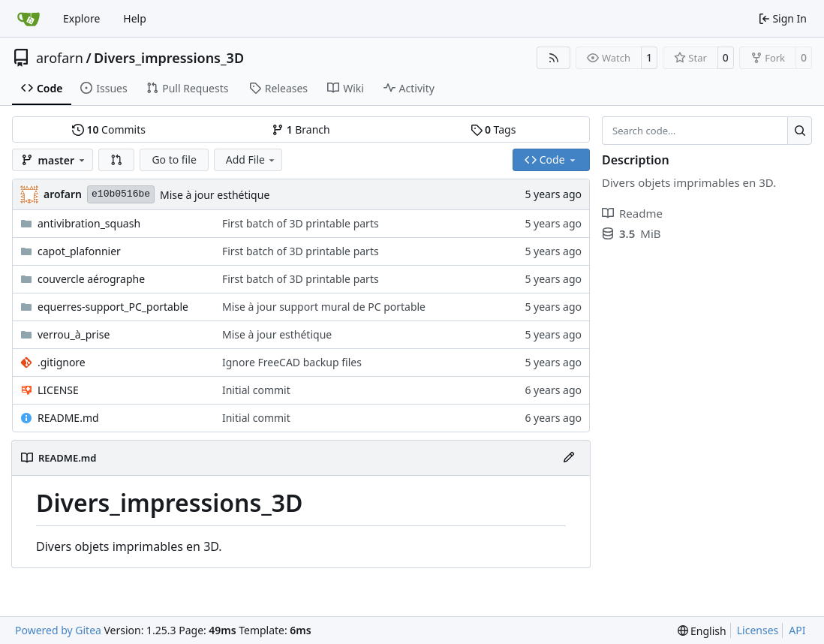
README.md (68, 418)
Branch (301, 129)
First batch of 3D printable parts (301, 223)
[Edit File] (569, 458)
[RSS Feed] (554, 58)
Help (135, 18)
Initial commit (256, 390)
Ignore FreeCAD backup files (292, 362)
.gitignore (62, 362)
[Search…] (800, 131)
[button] (116, 160)
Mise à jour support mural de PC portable (324, 307)
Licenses (758, 630)
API (797, 630)
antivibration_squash (89, 223)
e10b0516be (121, 194)
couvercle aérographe (91, 279)
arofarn (60, 58)
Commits (109, 129)
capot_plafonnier (79, 251)
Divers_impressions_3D (169, 58)
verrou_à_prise (74, 334)
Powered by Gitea (58, 630)
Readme (632, 213)
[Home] (29, 19)
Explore (81, 18)
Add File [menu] (251, 159)
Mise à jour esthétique (215, 195)
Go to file (174, 159)
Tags (493, 129)
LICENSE (58, 390)
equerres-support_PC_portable (113, 307)
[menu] (702, 631)
